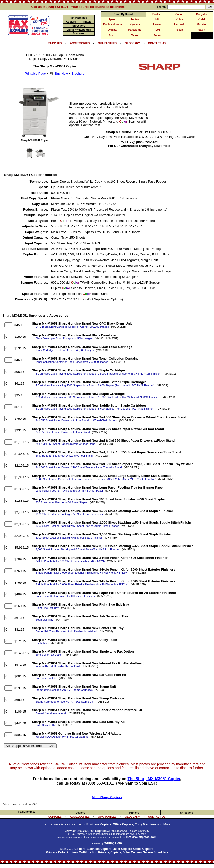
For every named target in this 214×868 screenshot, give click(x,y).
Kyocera (135, 24)
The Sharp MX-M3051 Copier (154, 779)
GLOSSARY (133, 43)
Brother (157, 14)
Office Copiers (123, 824)
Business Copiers (99, 824)
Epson (113, 19)
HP (157, 19)
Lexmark (180, 24)
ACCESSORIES (80, 43)
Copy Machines (146, 824)
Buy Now (58, 74)
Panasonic (135, 30)
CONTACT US (157, 43)
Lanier (157, 24)
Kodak (202, 19)
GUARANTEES (107, 43)
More (107, 797)
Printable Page (35, 74)
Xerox (135, 35)
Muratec (202, 24)
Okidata (112, 30)
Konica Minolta (113, 24)
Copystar (202, 14)
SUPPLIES (55, 43)
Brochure (78, 74)
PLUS (157, 30)
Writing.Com (113, 843)
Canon (179, 14)
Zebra (157, 35)
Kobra (179, 19)
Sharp (113, 35)
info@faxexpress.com (141, 837)
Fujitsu (135, 19)
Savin (202, 30)
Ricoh (180, 30)
